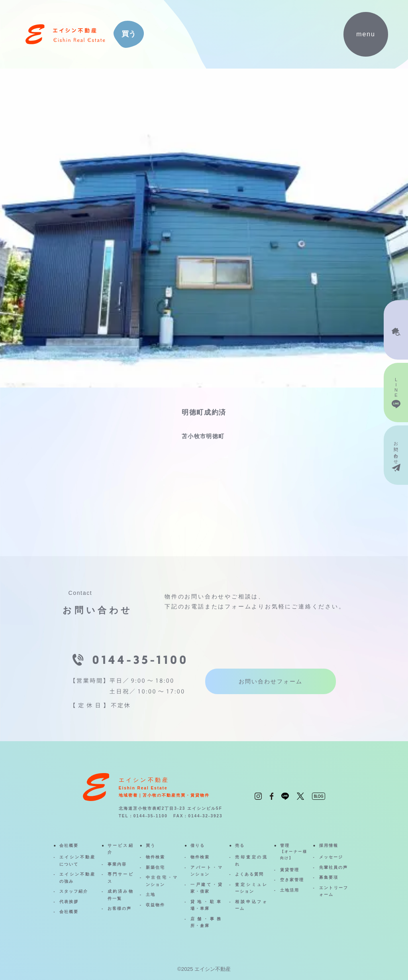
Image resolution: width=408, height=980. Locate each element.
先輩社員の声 (333, 867)
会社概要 (69, 845)
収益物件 (155, 905)
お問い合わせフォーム (271, 681)
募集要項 (329, 877)
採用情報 (329, 845)
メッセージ (331, 857)
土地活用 (290, 890)
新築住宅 (155, 867)
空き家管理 (292, 880)
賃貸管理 (290, 870)
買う (151, 845)
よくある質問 (249, 874)
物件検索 (155, 857)
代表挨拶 (69, 902)
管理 (294, 852)
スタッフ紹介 (74, 891)
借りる (198, 845)
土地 (151, 894)
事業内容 (117, 864)
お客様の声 (120, 908)
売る (240, 845)
